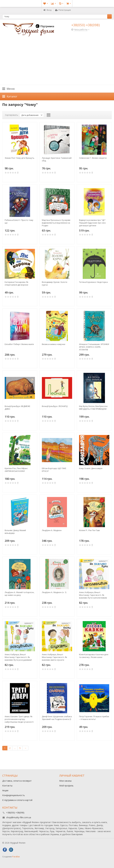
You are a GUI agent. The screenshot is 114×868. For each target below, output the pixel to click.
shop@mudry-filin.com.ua (19, 817)
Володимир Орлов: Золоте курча (55, 283)
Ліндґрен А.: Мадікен (52, 530)
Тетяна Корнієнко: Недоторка (93, 282)
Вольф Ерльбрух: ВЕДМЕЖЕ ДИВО (17, 408)
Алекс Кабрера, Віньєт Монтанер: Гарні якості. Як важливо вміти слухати (55, 657)
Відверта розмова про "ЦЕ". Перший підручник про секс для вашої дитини (93, 223)
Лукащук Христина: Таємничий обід (57, 159)
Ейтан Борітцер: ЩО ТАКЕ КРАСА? (54, 470)
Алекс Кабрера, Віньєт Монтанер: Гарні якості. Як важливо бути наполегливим (93, 595)
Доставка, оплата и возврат (17, 781)
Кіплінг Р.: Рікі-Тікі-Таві (89, 530)
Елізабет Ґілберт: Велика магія (19, 344)
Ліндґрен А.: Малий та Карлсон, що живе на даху (20, 594)
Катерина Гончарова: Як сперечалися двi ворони (17, 283)
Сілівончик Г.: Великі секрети (93, 158)
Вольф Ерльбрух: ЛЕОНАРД (55, 406)
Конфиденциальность (14, 795)
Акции (5, 790)
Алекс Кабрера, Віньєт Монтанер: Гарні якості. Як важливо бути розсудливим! (18, 657)
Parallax (16, 857)
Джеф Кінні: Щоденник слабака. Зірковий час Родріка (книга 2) (57, 718)
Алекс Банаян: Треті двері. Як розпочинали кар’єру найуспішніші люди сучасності (19, 719)
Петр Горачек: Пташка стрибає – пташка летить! (94, 718)
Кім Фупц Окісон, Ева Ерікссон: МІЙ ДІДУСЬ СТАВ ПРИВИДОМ (93, 408)
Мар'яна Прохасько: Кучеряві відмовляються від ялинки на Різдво (56, 223)
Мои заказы (65, 781)
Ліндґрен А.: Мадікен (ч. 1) (54, 592)
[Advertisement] (57, 62)
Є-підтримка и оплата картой (17, 800)
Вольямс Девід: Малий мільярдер (15, 532)
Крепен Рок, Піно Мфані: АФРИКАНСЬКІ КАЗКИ (16, 470)
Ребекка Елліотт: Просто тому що (19, 221)
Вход (47, 10)
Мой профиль (66, 786)
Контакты (7, 786)
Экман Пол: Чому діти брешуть (20, 158)
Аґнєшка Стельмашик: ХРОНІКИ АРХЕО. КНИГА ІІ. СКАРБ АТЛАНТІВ (94, 347)
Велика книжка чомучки (54, 344)
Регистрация (63, 10)
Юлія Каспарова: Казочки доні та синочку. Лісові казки (94, 656)
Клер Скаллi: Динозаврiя (91, 468)
